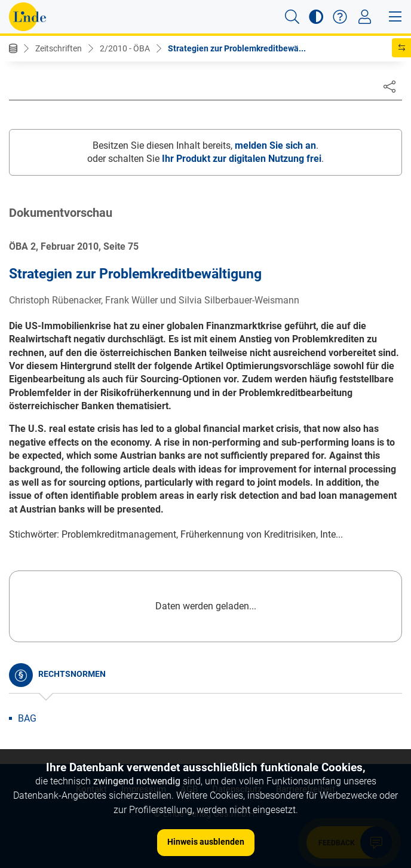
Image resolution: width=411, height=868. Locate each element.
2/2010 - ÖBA (125, 48)
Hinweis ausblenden (206, 842)
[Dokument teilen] (389, 86)
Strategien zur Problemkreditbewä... (237, 48)
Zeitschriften (59, 48)
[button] (292, 17)
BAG (27, 718)
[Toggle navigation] (365, 17)
